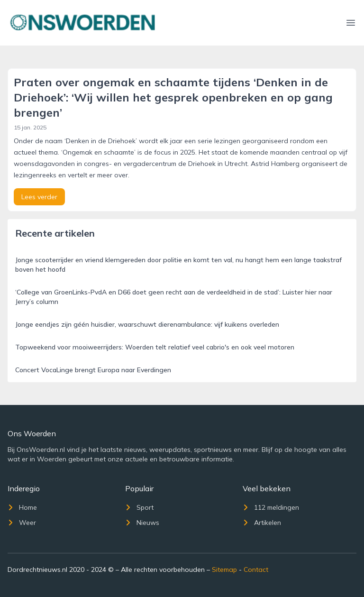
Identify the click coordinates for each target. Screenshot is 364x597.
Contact (256, 569)
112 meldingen (271, 507)
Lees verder (39, 197)
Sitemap (224, 569)
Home (22, 507)
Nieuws (142, 523)
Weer (22, 523)
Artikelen (262, 523)
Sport (139, 507)
